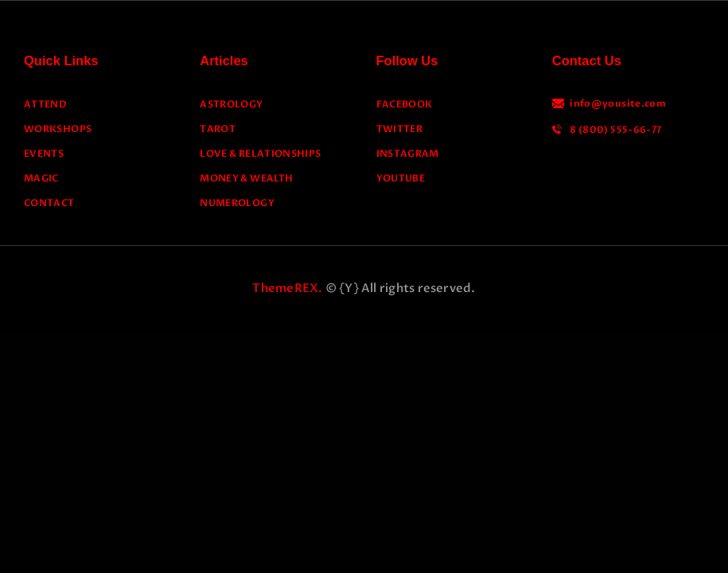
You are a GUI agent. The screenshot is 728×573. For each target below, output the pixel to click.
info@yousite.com (618, 103)
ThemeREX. (287, 288)
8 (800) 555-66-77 (615, 130)
